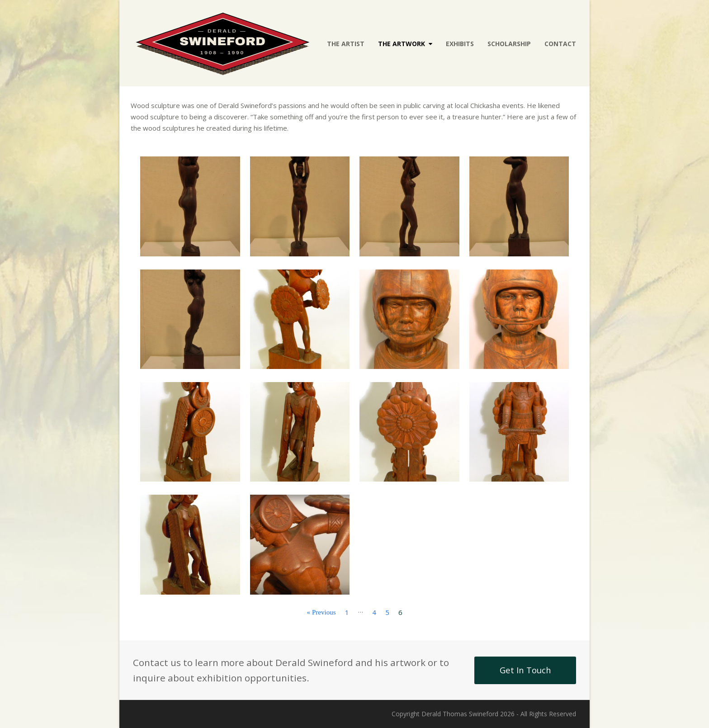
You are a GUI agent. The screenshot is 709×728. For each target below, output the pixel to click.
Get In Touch (525, 670)
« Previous (321, 612)
